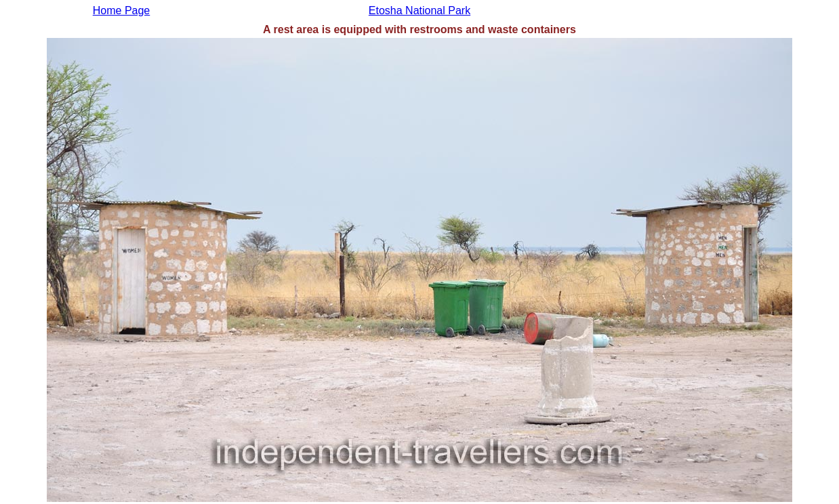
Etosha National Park (419, 10)
